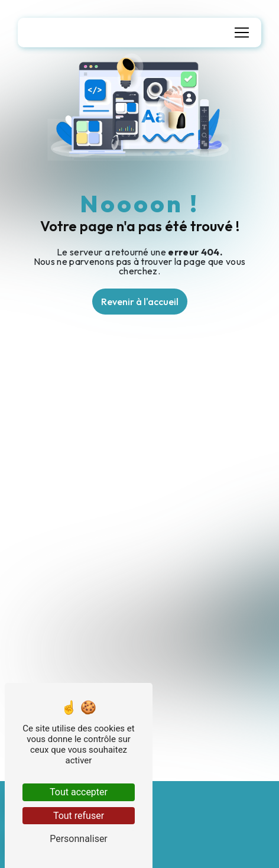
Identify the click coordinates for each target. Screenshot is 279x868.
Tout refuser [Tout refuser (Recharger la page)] (79, 816)
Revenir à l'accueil (140, 302)
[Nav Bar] (242, 33)
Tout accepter (79, 792)
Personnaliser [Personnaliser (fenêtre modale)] (79, 839)
